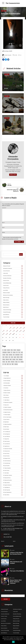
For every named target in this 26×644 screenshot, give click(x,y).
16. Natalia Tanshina (13, 412)
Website (3, 232)
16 (13, 334)
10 (16, 331)
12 (23, 331)
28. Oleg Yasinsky (13, 441)
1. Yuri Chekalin (13, 376)
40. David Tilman (13, 470)
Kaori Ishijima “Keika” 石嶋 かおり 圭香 (13, 110)
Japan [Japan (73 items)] (15, 357)
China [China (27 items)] (12, 350)
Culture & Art (13, 273)
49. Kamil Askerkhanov (13, 492)
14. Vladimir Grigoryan (13, 407)
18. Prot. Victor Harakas (13, 417)
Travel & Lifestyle (13, 317)
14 (6, 334)
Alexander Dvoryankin (7, 55)
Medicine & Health (13, 293)
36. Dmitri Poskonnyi (13, 461)
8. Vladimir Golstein (13, 393)
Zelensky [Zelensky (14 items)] (16, 364)
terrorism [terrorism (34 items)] (13, 362)
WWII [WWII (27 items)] (13, 364)
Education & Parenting (13, 278)
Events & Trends (13, 281)
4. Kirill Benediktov (13, 383)
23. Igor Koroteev (13, 429)
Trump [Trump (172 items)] (16, 362)
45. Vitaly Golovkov (13, 483)
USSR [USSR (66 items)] (8, 364)
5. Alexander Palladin (13, 386)
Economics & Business (13, 276)
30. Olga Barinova (13, 446)
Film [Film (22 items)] (19, 352)
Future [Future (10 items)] (7, 355)
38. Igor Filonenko (13, 466)
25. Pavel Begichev (13, 434)
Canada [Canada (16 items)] (8, 350)
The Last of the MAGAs (17, 571)
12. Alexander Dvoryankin (13, 402)
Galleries (4, 11)
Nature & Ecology (13, 298)
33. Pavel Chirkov (13, 454)
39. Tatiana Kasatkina (13, 468)
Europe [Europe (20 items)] (14, 352)
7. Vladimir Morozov (13, 390)
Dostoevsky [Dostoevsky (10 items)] (5, 352)
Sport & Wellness (13, 315)
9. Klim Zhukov (13, 395)
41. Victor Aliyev (13, 473)
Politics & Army (13, 300)
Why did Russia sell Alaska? (16, 562)
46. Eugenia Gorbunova (13, 485)
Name (3, 223)
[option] (13, 34)
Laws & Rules (13, 290)
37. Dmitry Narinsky (13, 463)
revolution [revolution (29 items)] (21, 359)
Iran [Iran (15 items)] (9, 357)
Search (21, 254)
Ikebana (6, 132)
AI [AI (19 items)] (3, 350)
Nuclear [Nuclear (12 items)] (14, 359)
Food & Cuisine (13, 285)
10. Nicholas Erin (13, 398)
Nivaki (6, 88)
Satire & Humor (13, 307)
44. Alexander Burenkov (13, 480)
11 (20, 331)
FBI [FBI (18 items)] (17, 352)
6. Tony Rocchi (13, 388)
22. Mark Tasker (13, 427)
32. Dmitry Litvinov (13, 451)
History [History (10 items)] (6, 357)
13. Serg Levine (13, 405)
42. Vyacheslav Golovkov (13, 475)
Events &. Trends (4, 616)
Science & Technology (13, 310)
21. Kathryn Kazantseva (13, 424)
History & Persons (13, 288)
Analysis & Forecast (13, 266)
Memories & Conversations (13, 295)
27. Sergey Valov (13, 439)
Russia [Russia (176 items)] (4, 362)
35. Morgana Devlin (13, 458)
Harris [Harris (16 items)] (21, 355)
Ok (13, 642)
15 (10, 334)
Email (3, 227)
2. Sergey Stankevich (13, 378)
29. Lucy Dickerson (13, 444)
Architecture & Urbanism (13, 268)
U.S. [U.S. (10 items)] (19, 362)
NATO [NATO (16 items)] (11, 359)
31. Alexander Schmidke (13, 449)
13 (3, 334)
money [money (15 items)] (4, 359)
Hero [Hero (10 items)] (3, 357)
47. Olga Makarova (13, 488)
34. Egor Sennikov (13, 456)
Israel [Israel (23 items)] (12, 357)
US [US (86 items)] (3, 364)
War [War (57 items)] (10, 364)
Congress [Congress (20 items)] (19, 350)
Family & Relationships (13, 283)
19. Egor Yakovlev (13, 419)
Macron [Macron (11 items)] (18, 357)
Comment (4, 208)
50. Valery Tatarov (13, 495)
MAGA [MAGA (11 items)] (21, 357)
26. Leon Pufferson (13, 437)
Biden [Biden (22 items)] (5, 350)
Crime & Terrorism (13, 271)
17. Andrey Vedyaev (13, 415)
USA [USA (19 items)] (5, 364)
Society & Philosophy (13, 312)
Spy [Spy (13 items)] (6, 362)
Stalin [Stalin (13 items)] (9, 362)
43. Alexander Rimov (13, 478)
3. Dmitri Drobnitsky (13, 381)
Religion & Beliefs (13, 302)
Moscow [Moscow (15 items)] (7, 359)
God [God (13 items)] (14, 355)
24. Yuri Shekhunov (13, 432)
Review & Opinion (13, 305)
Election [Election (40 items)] (9, 352)
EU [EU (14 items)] (12, 352)
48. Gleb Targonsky (13, 490)
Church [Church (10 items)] (15, 350)
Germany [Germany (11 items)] (11, 355)
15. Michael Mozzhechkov (13, 410)
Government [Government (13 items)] (17, 355)
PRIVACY (3, 541)
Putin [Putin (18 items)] (17, 359)
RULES (14, 541)
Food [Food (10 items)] (22, 352)
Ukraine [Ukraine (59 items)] (22, 362)
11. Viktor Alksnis (13, 400)
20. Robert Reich (13, 422)
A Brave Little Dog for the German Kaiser (17, 553)
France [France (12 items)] (4, 355)
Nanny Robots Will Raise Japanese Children (16, 582)
